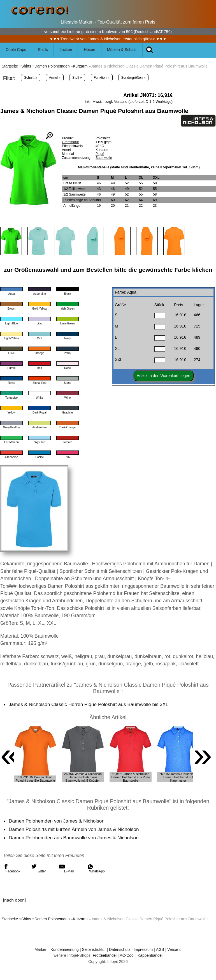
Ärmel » (55, 78)
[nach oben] (15, 900)
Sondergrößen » (133, 78)
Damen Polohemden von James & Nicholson (58, 821)
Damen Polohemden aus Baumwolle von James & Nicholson (75, 838)
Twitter (39, 868)
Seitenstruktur (94, 949)
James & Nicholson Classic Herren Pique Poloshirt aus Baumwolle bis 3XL (90, 704)
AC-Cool (127, 955)
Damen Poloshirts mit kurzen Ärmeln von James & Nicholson (75, 829)
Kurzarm (82, 66)
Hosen (89, 50)
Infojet (113, 961)
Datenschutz (120, 949)
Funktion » (102, 78)
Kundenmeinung (64, 949)
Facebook (12, 868)
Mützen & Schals (122, 50)
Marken (40, 949)
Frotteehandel (104, 955)
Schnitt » (31, 78)
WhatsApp (96, 868)
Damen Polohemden (53, 66)
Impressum (144, 949)
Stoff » (77, 78)
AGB (161, 949)
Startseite (10, 66)
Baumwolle (104, 158)
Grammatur (70, 142)
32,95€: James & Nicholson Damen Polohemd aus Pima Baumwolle (131, 777)
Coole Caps (16, 50)
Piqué (100, 154)
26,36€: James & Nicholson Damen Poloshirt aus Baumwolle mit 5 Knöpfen (83, 777)
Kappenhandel (151, 955)
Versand (120, 102)
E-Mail (66, 868)
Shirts (43, 50)
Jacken (66, 50)
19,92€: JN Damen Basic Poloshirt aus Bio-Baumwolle (35, 779)
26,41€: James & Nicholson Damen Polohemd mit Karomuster (178, 777)
